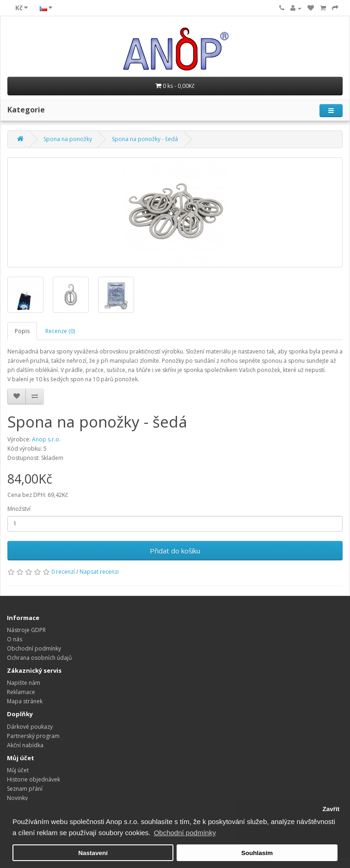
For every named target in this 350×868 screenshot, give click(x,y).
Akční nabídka (25, 745)
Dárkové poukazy (30, 727)
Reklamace (21, 692)
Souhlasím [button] (257, 853)
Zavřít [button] (331, 809)
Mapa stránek (25, 701)
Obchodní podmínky (34, 648)
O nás (15, 639)
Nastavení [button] (93, 853)
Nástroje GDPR (26, 630)
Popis (22, 331)
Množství (19, 509)
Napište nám (24, 683)
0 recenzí (63, 572)
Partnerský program (33, 736)
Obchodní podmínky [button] (185, 833)
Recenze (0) (60, 331)
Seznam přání (25, 789)
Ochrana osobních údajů (39, 658)
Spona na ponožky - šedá (145, 139)
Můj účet (18, 770)
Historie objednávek (34, 779)
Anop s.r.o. (46, 439)
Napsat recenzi (99, 572)
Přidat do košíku (175, 551)
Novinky (17, 798)
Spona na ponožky (68, 139)
